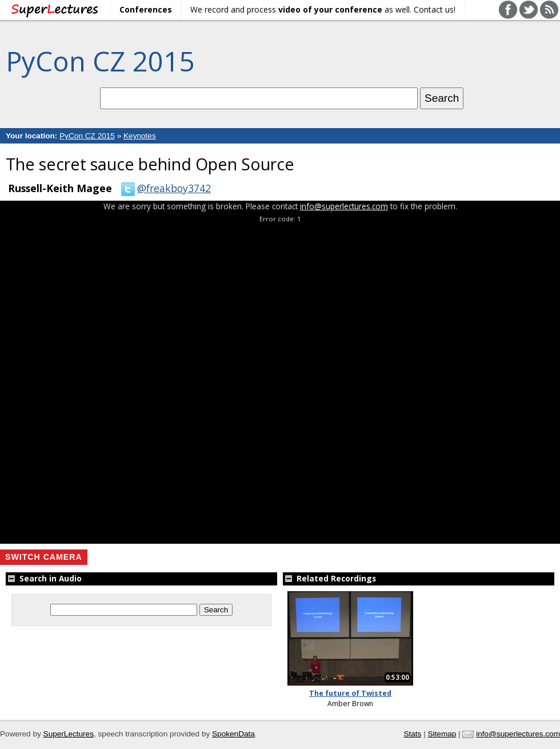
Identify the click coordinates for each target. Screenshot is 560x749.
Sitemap (442, 734)
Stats (412, 734)
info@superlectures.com (344, 206)
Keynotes (140, 136)
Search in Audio (44, 578)
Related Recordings (329, 578)
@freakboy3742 (164, 188)
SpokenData (233, 734)
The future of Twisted (350, 693)
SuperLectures (69, 734)
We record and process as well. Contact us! (323, 9)
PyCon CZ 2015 (100, 61)
